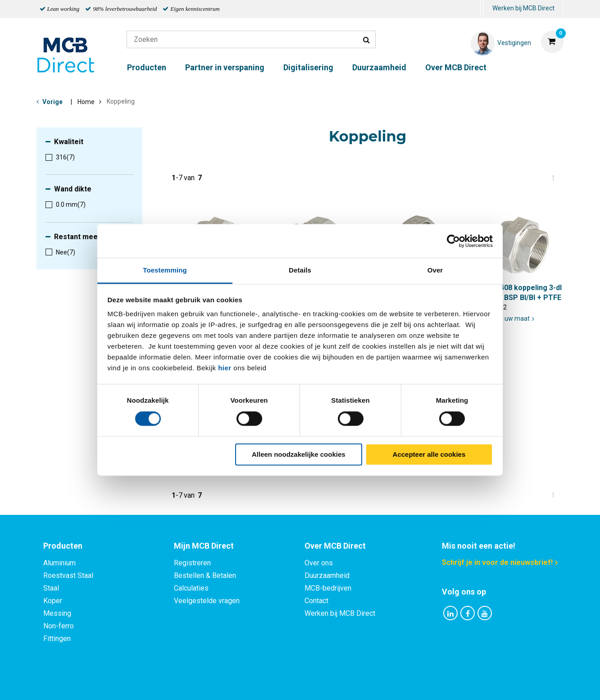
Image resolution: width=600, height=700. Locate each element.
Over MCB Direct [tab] (335, 546)
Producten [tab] (63, 546)
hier (225, 368)
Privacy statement (203, 683)
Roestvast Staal (68, 575)
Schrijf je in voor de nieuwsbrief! (497, 562)
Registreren (192, 563)
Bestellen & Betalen (205, 575)
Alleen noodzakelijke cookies (299, 454)
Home (86, 102)
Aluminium (59, 563)
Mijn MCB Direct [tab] (204, 546)
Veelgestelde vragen (207, 601)
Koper (53, 601)
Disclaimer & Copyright (428, 683)
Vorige (52, 102)
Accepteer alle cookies (429, 454)
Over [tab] (435, 270)
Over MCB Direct (456, 67)
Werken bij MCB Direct (523, 8)
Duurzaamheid (379, 67)
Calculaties (191, 588)
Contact (316, 601)
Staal (51, 588)
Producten (147, 67)
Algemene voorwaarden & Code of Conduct (312, 683)
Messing (57, 613)
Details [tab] (300, 270)
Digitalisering (308, 67)
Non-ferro (59, 626)
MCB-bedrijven (328, 588)
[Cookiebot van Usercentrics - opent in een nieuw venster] (453, 241)
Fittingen (57, 639)
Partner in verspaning (225, 67)
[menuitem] (482, 9)
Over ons (319, 563)
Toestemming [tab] (165, 270)
